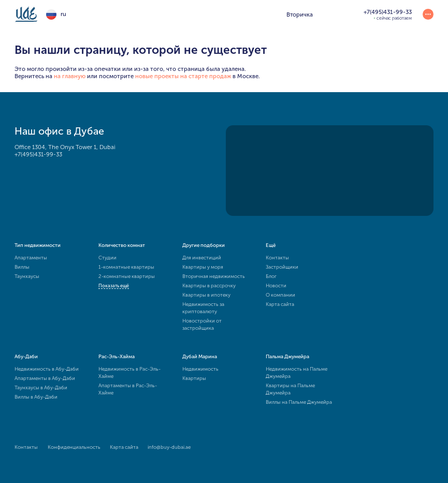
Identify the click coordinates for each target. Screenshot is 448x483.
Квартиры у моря (203, 267)
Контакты (277, 258)
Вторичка (300, 14)
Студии (107, 258)
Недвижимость (200, 369)
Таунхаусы (27, 276)
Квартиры (194, 378)
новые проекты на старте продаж (183, 76)
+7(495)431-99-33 (38, 154)
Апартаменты (31, 258)
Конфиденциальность (74, 447)
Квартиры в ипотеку (206, 295)
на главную (70, 76)
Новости (276, 286)
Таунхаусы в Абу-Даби (41, 388)
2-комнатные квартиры (127, 276)
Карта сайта (280, 304)
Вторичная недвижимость (214, 276)
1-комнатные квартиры (126, 267)
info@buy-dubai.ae (169, 447)
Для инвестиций (202, 258)
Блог (271, 276)
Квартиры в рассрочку (209, 286)
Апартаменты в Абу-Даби (45, 378)
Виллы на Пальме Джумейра (299, 402)
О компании (280, 295)
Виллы (22, 267)
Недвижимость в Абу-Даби (47, 369)
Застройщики (282, 267)
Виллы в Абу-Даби (36, 397)
